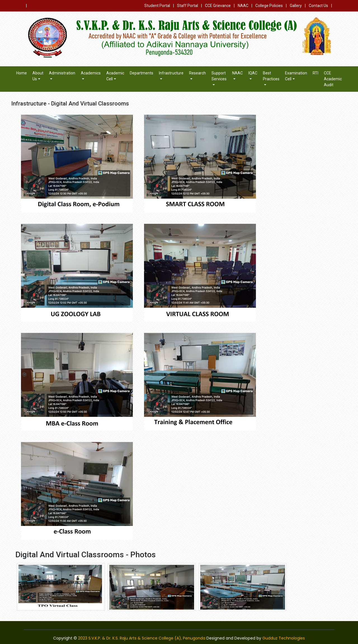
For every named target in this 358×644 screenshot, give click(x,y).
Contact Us (318, 6)
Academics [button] (91, 73)
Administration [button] (62, 73)
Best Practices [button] (271, 76)
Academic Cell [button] (115, 76)
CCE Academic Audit (333, 79)
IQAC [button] (253, 73)
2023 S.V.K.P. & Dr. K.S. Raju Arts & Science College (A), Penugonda (142, 638)
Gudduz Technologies (284, 638)
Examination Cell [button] (296, 76)
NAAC (243, 6)
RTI (315, 73)
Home (22, 73)
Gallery (296, 6)
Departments (142, 73)
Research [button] (197, 73)
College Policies (269, 6)
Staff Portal (188, 6)
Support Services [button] (219, 76)
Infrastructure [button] (171, 73)
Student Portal (157, 6)
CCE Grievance (218, 6)
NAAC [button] (237, 73)
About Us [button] (38, 76)
